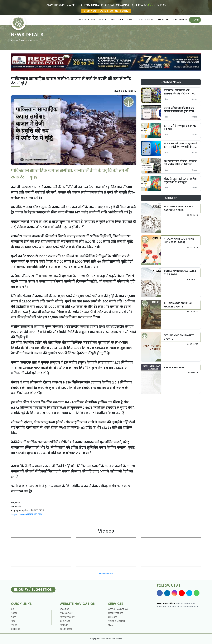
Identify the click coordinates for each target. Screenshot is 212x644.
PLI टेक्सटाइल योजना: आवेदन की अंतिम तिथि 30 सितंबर (180, 163)
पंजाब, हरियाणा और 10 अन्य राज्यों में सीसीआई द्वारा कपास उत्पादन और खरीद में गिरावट (180, 111)
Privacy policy (67, 617)
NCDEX (14, 613)
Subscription (180, 20)
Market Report (116, 613)
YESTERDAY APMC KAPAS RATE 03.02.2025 (178, 208)
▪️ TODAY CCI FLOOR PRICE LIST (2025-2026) (179, 241)
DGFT (13, 617)
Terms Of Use (66, 613)
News (102, 20)
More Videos (106, 574)
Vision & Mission (116, 621)
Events (131, 20)
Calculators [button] (146, 20)
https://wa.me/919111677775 (26, 514)
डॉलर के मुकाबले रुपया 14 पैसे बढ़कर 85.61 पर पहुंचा (180, 181)
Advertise (163, 20)
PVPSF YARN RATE (174, 367)
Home (14, 41)
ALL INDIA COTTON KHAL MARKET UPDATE (178, 305)
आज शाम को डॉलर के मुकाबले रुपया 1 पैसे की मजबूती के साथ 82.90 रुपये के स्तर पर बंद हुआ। (180, 147)
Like (166, 99)
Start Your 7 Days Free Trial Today (106, 11)
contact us (66, 629)
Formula (64, 625)
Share (194, 99)
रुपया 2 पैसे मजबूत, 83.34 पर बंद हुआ (180, 127)
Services (113, 617)
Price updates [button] (85, 20)
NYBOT (14, 625)
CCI (13, 609)
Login (196, 20)
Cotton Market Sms (118, 609)
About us (64, 609)
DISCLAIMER (65, 621)
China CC (16, 629)
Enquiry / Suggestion (33, 590)
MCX (13, 621)
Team (111, 625)
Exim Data (116, 20)
